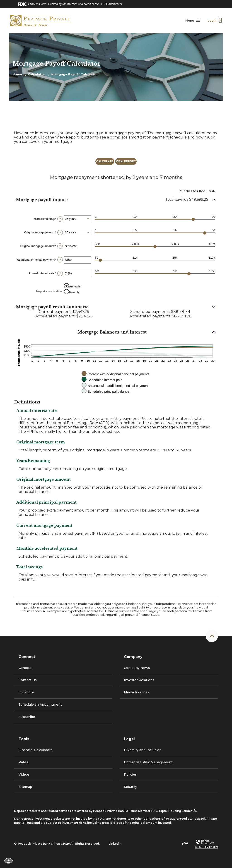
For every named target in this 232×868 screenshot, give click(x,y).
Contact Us (28, 680)
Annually (75, 286)
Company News (137, 668)
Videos (24, 774)
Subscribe (27, 717)
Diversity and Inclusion (143, 750)
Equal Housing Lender (178, 811)
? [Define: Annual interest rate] (60, 273)
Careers (25, 668)
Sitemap (25, 787)
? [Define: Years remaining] (60, 219)
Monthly (74, 292)
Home (17, 74)
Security (130, 787)
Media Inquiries (137, 692)
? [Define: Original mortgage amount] (60, 246)
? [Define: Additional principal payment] (60, 260)
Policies (130, 774)
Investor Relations (147, 682)
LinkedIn (115, 844)
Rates (23, 762)
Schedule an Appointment (40, 705)
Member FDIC (148, 811)
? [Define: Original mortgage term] (60, 232)
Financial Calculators (35, 750)
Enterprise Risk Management (148, 762)
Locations (27, 692)
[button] (116, 200)
